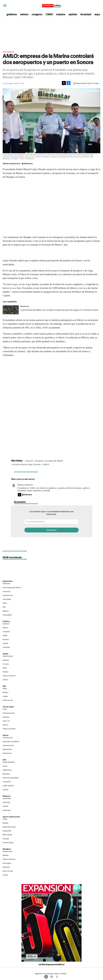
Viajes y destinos (9, 859)
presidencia (9, 52)
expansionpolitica (51, 977)
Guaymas (40, 461)
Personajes (7, 863)
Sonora (30, 461)
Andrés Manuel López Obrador (27, 464)
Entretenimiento (9, 713)
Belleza (5, 672)
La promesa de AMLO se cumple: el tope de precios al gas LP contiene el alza (59, 310)
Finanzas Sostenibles (11, 778)
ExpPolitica (46, 977)
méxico (24, 14)
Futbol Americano (9, 827)
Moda (5, 668)
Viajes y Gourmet (9, 676)
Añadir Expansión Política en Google (87, 83)
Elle (4, 686)
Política (6, 621)
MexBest (7, 849)
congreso (37, 14)
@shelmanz (27, 163)
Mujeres (6, 611)
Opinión (5, 643)
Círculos (6, 664)
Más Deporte (7, 835)
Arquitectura (7, 749)
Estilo (5, 709)
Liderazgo (6, 802)
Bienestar (6, 867)
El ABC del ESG (8, 786)
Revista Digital (8, 843)
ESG (4, 607)
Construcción (8, 738)
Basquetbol (7, 831)
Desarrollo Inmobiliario (11, 742)
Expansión (8, 581)
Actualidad (7, 798)
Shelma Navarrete (25, 485)
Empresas (25, 306)
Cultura (5, 680)
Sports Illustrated (11, 817)
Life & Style (8, 707)
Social (5, 766)
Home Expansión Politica (12, 588)
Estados (6, 640)
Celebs (5, 696)
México (5, 628)
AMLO (46, 464)
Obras (5, 603)
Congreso (6, 632)
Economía (6, 591)
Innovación (7, 782)
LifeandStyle (7, 615)
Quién (5, 654)
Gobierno (6, 624)
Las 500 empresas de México (52, 964)
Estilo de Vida (8, 871)
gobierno (12, 14)
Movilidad (6, 774)
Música (5, 725)
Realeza (6, 660)
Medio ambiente (9, 762)
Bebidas (6, 855)
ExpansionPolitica (57, 977)
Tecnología (7, 599)
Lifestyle (6, 839)
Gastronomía (8, 851)
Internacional (8, 595)
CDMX (49, 14)
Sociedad (86, 14)
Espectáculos (8, 656)
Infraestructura (8, 745)
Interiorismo (7, 753)
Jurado (5, 875)
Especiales (7, 810)
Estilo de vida (8, 700)
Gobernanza (7, 770)
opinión (73, 14)
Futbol (5, 819)
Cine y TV (6, 721)
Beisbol (5, 823)
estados (61, 14)
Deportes (6, 717)
